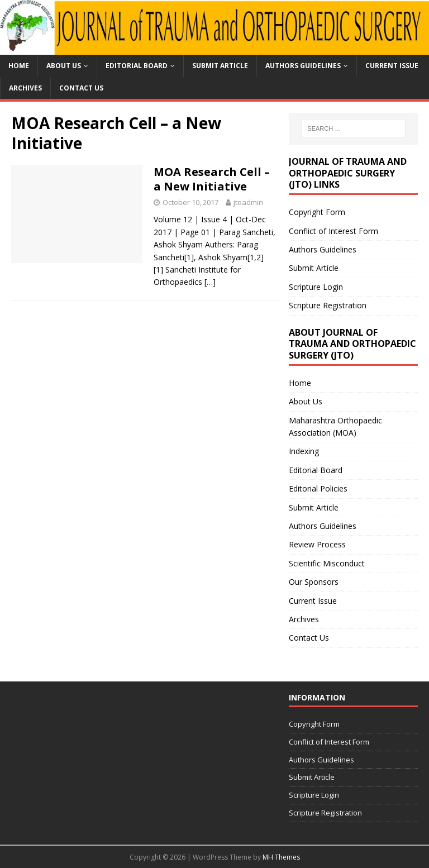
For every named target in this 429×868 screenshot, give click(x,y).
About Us (64, 66)
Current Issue (392, 66)
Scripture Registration (328, 305)
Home (19, 66)
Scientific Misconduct (327, 563)
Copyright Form (317, 212)
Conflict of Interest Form (333, 231)
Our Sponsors (314, 582)
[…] (210, 282)
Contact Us (81, 88)
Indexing (304, 451)
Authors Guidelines (303, 66)
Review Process (317, 544)
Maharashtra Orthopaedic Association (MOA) (335, 426)
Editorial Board (137, 66)
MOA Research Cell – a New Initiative (212, 179)
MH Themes (281, 857)
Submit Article (220, 66)
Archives (25, 88)
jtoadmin (248, 202)
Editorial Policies (318, 488)
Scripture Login (316, 287)
